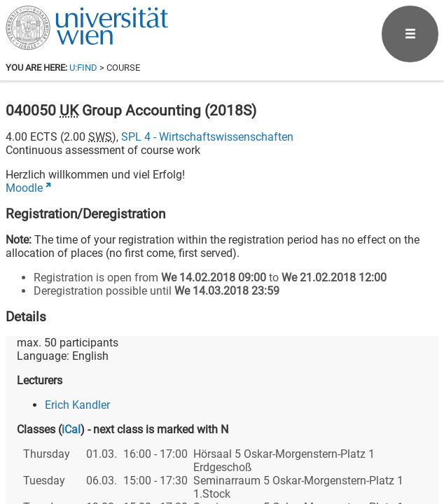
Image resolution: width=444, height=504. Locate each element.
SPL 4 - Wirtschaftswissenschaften (207, 137)
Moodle (24, 188)
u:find (83, 68)
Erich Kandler (77, 405)
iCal (71, 429)
